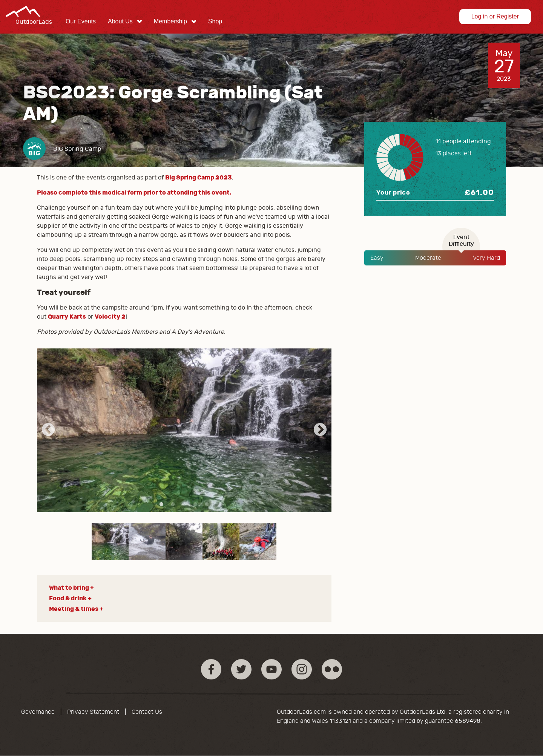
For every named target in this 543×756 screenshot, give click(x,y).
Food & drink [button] (68, 598)
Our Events (81, 21)
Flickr (332, 669)
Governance (38, 712)
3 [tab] (184, 505)
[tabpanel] (184, 430)
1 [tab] (161, 505)
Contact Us (147, 712)
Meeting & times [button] (74, 609)
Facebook (211, 669)
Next (320, 430)
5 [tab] (207, 505)
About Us (120, 21)
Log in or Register (495, 16)
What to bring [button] (69, 588)
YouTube (271, 669)
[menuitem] (81, 21)
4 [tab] (195, 505)
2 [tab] (173, 505)
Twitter (241, 669)
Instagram (302, 669)
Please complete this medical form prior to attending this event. (134, 192)
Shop (215, 21)
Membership (170, 21)
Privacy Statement (93, 712)
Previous (48, 430)
